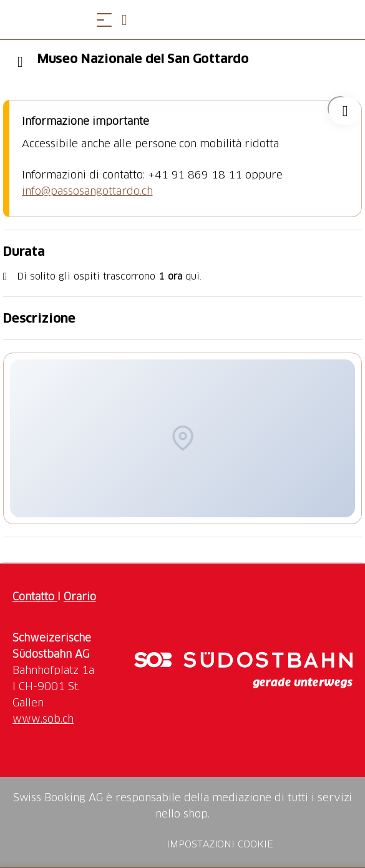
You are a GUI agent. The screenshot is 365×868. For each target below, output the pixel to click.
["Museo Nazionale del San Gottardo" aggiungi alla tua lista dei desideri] (340, 109)
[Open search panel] (129, 20)
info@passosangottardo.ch (87, 191)
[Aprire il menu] (104, 20)
